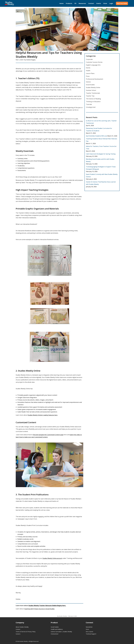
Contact (18, 629)
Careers (18, 634)
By (62, 616)
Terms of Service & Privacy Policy (26, 632)
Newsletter (89, 627)
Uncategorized (91, 107)
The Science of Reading (93, 99)
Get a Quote (89, 632)
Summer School (91, 90)
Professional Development (95, 79)
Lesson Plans (90, 73)
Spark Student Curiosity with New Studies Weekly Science (102, 175)
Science (88, 82)
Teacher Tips (90, 96)
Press (88, 76)
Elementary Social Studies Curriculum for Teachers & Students (99, 130)
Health (88, 71)
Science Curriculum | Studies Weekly (61, 632)
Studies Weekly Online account (52, 558)
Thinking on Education (93, 102)
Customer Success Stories (94, 62)
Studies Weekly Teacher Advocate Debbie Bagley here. (47, 606)
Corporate (89, 59)
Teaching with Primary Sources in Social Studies (39, 609)
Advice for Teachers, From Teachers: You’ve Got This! (101, 148)
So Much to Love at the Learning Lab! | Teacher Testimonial (101, 122)
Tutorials (89, 104)
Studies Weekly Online (93, 87)
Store (87, 629)
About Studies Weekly (22, 627)
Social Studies (90, 85)
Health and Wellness (57, 629)
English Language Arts (93, 65)
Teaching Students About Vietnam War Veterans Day (102, 140)
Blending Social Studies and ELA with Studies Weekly (100, 160)
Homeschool (54, 634)
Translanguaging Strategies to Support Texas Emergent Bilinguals (101, 168)
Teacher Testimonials (93, 93)
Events (88, 68)
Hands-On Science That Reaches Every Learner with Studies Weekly (101, 183)
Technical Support (91, 634)
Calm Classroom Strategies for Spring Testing (101, 154)
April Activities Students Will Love (97, 136)
